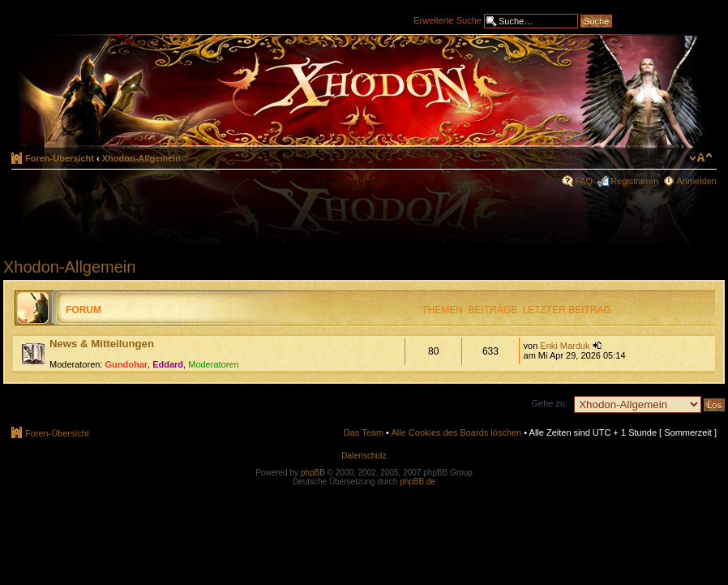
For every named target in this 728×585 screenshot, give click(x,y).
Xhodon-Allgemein (141, 158)
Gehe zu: (549, 403)
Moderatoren (213, 364)
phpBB (313, 473)
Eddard (168, 364)
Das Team (364, 432)
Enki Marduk (565, 346)
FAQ (584, 181)
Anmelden (696, 181)
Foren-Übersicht (60, 158)
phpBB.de (418, 482)
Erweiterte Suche (448, 19)
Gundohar (127, 364)
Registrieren (634, 181)
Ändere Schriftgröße (701, 157)
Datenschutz (364, 456)
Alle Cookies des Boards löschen (456, 432)
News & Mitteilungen (102, 344)
